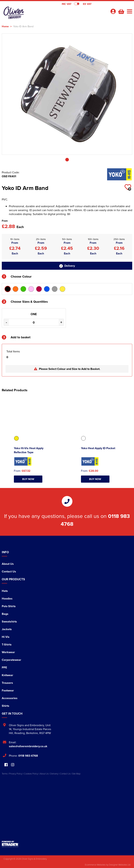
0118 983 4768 (28, 756)
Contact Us (9, 571)
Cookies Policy (31, 774)
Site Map (76, 774)
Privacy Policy (16, 774)
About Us (8, 564)
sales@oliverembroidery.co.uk (28, 746)
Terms (5, 774)
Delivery (67, 266)
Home (5, 26)
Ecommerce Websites (95, 865)
